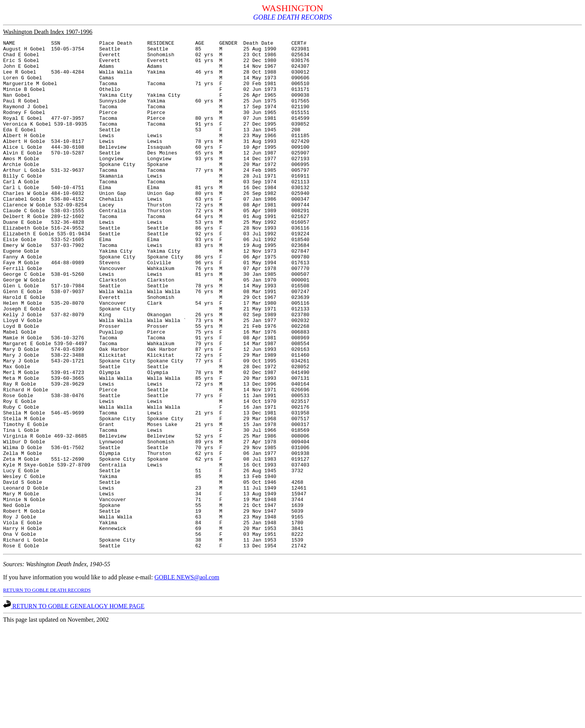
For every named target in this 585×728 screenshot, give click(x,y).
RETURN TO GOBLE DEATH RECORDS (47, 692)
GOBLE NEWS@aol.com (187, 679)
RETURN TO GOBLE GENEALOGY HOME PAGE (74, 708)
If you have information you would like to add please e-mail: (79, 679)
